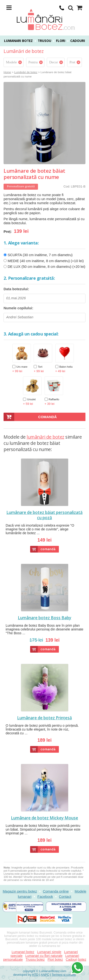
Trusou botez (35, 960)
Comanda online (56, 891)
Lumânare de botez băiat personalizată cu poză (44, 515)
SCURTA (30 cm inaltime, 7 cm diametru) (40, 255)
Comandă (47, 417)
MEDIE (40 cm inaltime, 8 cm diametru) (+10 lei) (46, 261)
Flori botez (55, 960)
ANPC (45, 975)
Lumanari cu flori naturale (44, 956)
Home (7, 72)
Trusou (44, 41)
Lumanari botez (18, 41)
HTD (35, 975)
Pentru (33, 62)
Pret (72, 62)
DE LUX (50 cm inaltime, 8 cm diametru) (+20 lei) (46, 267)
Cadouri (78, 41)
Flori (61, 41)
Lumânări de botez (26, 72)
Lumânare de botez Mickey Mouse (44, 818)
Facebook (45, 896)
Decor (54, 62)
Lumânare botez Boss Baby (44, 618)
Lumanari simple (49, 952)
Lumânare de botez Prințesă (44, 718)
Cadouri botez (76, 960)
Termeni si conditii (64, 975)
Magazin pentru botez (20, 891)
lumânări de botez (45, 437)
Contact (65, 896)
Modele (11, 62)
